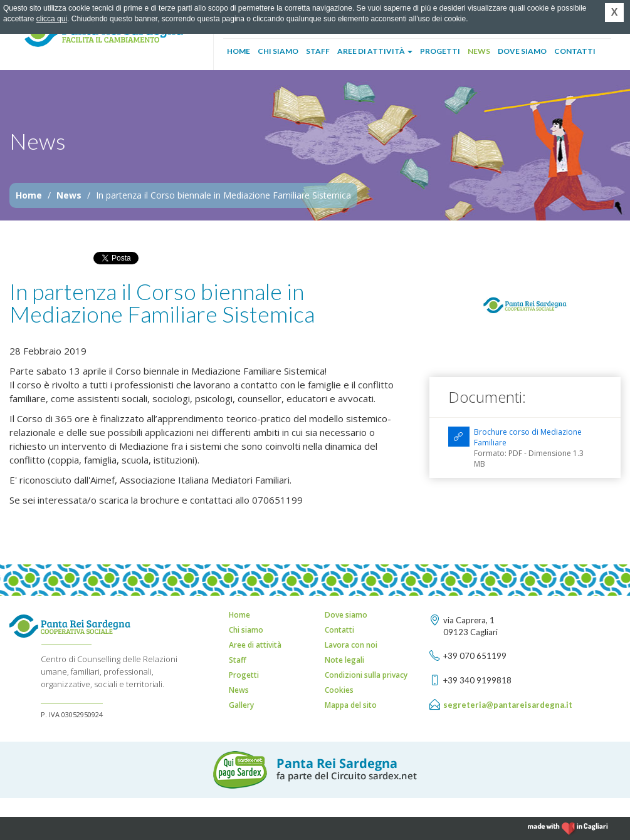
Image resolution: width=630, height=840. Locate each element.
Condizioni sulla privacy (366, 675)
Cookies (339, 690)
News (479, 51)
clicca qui (52, 19)
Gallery (241, 705)
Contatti (575, 51)
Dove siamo (522, 51)
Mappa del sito (351, 705)
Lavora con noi (351, 645)
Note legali (344, 660)
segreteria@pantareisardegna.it (508, 705)
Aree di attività (375, 51)
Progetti (440, 51)
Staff (318, 51)
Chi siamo (278, 51)
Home (239, 51)
